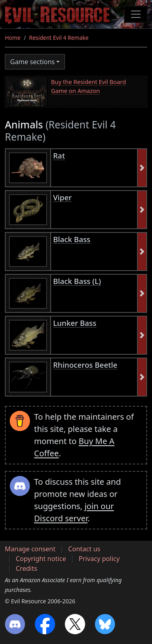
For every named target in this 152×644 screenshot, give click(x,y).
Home (13, 38)
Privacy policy (99, 559)
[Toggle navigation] (136, 14)
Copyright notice (41, 559)
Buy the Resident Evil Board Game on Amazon (89, 86)
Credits (27, 568)
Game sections (32, 62)
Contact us (84, 549)
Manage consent (30, 549)
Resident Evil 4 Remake (59, 38)
